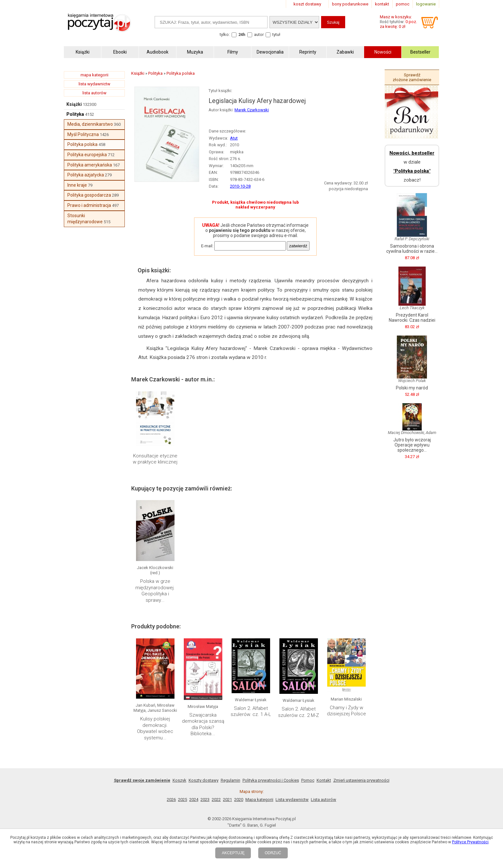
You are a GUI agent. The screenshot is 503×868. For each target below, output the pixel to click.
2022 (216, 800)
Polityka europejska (87, 155)
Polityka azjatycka (86, 175)
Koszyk (179, 780)
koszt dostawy (307, 4)
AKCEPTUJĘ (233, 853)
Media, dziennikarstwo (90, 124)
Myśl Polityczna (83, 134)
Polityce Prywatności (470, 842)
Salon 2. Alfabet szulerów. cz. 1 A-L (251, 711)
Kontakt (324, 780)
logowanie (426, 4)
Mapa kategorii (259, 800)
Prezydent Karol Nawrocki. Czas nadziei (412, 318)
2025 (183, 800)
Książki (74, 104)
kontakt (382, 4)
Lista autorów (324, 800)
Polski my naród (412, 388)
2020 (239, 800)
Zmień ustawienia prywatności (361, 780)
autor (259, 34)
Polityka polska (82, 144)
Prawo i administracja (89, 205)
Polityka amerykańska (90, 165)
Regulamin (230, 780)
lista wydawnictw (94, 84)
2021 (227, 800)
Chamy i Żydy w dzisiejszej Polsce (346, 711)
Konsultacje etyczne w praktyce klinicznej (155, 459)
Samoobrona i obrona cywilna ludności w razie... (412, 249)
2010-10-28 (240, 186)
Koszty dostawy (204, 780)
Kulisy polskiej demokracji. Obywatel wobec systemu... (155, 728)
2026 (171, 800)
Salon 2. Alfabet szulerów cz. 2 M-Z (298, 712)
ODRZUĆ (273, 853)
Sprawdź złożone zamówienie (412, 77)
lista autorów (94, 93)
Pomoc (308, 780)
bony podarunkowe (350, 4)
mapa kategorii (94, 75)
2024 (194, 800)
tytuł (276, 34)
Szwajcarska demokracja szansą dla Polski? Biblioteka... (203, 724)
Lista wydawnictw (292, 800)
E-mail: (207, 246)
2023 (205, 800)
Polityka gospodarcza (89, 195)
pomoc (403, 4)
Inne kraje (77, 185)
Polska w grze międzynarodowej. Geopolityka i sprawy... (155, 591)
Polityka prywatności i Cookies (271, 780)
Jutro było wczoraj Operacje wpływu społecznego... (412, 445)
